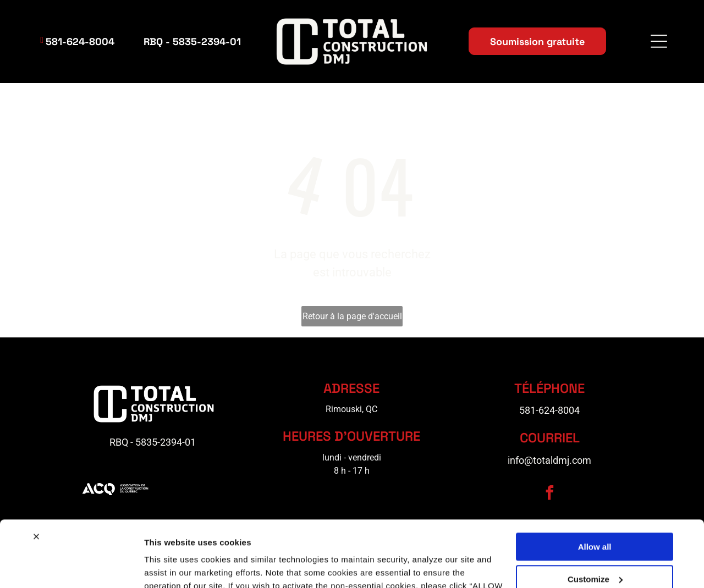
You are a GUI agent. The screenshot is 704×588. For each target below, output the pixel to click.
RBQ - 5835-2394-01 (153, 444)
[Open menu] (659, 42)
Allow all (595, 484)
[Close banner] (36, 474)
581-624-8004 (549, 411)
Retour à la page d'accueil (352, 317)
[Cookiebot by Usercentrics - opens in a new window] (71, 567)
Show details (170, 566)
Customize (595, 516)
